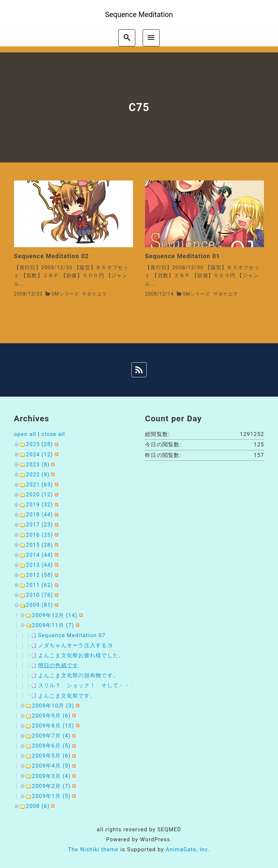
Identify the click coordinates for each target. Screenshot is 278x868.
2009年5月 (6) (51, 756)
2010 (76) (40, 595)
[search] (127, 38)
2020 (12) (40, 495)
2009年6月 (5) (51, 746)
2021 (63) (40, 485)
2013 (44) (40, 565)
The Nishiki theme (93, 849)
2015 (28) (40, 545)
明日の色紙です (58, 665)
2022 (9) (38, 475)
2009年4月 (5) (51, 766)
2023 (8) (38, 465)
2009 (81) (40, 605)
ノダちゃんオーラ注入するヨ (76, 645)
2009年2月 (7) (51, 786)
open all (25, 434)
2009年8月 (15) (53, 726)
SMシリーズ (65, 294)
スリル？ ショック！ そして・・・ (87, 685)
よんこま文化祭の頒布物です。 (79, 675)
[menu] (151, 38)
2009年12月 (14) (55, 615)
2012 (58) (40, 575)
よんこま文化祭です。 (67, 696)
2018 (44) (40, 515)
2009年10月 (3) (53, 706)
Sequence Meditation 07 (72, 635)
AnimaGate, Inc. (188, 849)
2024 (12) (40, 455)
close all (53, 434)
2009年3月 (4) (51, 776)
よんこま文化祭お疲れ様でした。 (81, 655)
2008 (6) (38, 806)
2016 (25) (40, 535)
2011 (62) (40, 585)
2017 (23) (40, 525)
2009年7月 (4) (51, 736)
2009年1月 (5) (51, 796)
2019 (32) (40, 505)
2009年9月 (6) (51, 716)
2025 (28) (40, 444)
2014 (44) (40, 555)
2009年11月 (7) (53, 625)
